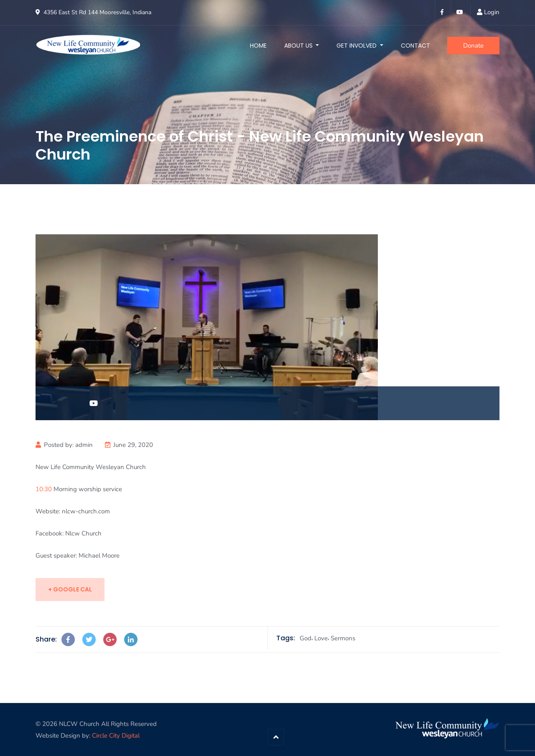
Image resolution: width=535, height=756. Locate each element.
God (306, 638)
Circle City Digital (116, 736)
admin (84, 445)
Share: (46, 639)
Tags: (286, 638)
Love (321, 638)
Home (258, 46)
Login (492, 12)
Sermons (343, 638)
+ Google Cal (70, 589)
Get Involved (357, 46)
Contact (415, 46)
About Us (299, 46)
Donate (473, 46)
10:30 (44, 489)
